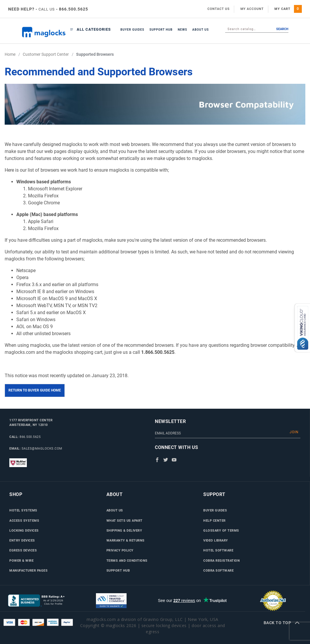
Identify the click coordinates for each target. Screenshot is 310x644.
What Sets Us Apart (125, 521)
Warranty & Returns (126, 540)
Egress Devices (23, 550)
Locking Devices (24, 530)
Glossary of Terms (221, 530)
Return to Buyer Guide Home (35, 390)
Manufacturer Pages (28, 570)
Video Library (216, 540)
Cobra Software (218, 570)
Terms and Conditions (127, 561)
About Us (200, 30)
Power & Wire (21, 561)
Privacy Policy (120, 550)
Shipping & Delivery (124, 530)
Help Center (214, 521)
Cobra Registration (221, 561)
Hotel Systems (23, 510)
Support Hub (161, 30)
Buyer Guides (132, 30)
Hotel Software (218, 550)
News (182, 30)
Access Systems (24, 521)
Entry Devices (22, 540)
